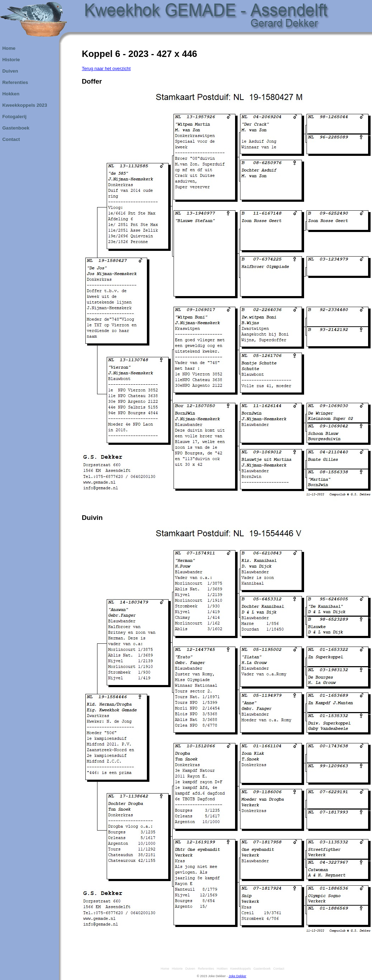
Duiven (189, 969)
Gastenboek (261, 969)
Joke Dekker (238, 976)
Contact (278, 969)
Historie (176, 969)
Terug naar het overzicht (106, 69)
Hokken (221, 969)
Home (164, 969)
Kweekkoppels (240, 969)
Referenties (205, 969)
